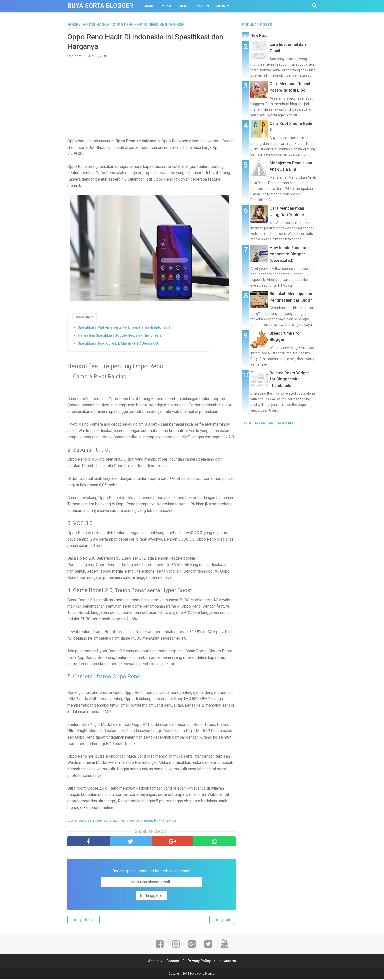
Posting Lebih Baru (84, 921)
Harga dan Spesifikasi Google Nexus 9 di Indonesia (120, 336)
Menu (149, 6)
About (152, 962)
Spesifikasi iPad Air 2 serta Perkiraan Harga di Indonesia (124, 328)
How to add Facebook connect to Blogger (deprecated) (290, 254)
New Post (259, 36)
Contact (172, 962)
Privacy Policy (200, 962)
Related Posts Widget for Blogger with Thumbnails (289, 379)
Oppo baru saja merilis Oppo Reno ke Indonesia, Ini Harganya (122, 821)
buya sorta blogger (100, 6)
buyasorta (229, 962)
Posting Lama (222, 921)
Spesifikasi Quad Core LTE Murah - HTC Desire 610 (119, 344)
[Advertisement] (152, 99)
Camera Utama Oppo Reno (107, 677)
